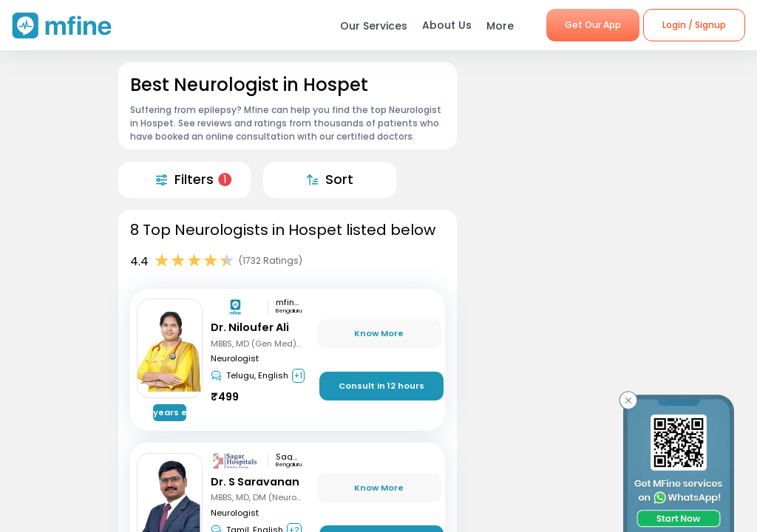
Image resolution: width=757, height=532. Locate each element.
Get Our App (593, 25)
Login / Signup (694, 25)
